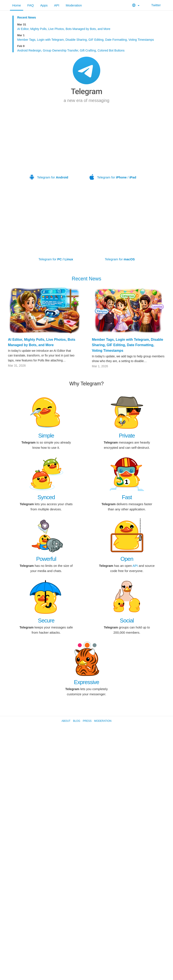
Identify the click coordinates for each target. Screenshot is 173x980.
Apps (44, 5)
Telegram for (49, 149)
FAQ (31, 5)
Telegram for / (113, 149)
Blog (76, 721)
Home (17, 5)
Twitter (153, 5)
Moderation (74, 5)
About (66, 721)
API (57, 5)
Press (87, 721)
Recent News (27, 17)
